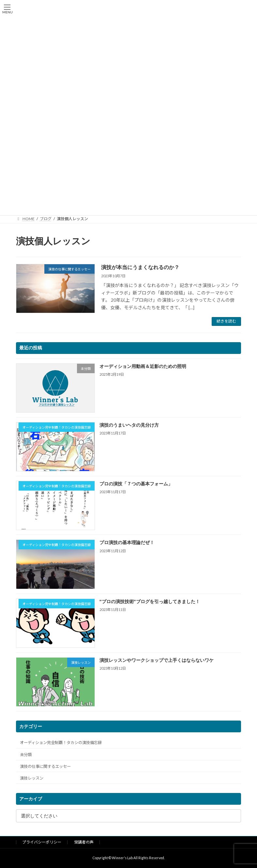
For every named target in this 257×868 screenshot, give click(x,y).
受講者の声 (84, 842)
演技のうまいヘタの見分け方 (129, 425)
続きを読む (226, 321)
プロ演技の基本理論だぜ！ (127, 543)
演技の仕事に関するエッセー (45, 766)
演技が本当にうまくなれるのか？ (140, 267)
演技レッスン (32, 778)
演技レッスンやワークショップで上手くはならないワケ (157, 660)
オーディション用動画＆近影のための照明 (143, 366)
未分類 (26, 754)
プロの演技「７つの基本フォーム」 (136, 484)
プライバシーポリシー (42, 842)
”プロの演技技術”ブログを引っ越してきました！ (150, 602)
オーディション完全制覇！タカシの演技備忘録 (61, 743)
